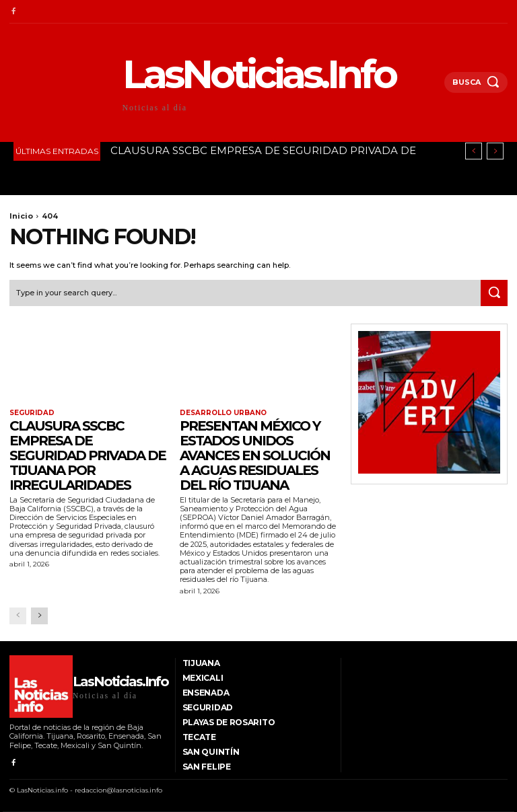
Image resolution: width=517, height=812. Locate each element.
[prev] (474, 151)
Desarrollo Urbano (223, 413)
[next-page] (39, 616)
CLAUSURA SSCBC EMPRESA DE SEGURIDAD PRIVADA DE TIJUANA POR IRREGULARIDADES (88, 455)
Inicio (21, 216)
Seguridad (32, 413)
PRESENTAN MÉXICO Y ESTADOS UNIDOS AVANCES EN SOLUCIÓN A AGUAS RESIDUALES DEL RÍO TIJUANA (255, 455)
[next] (495, 151)
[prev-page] (18, 616)
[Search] (494, 293)
